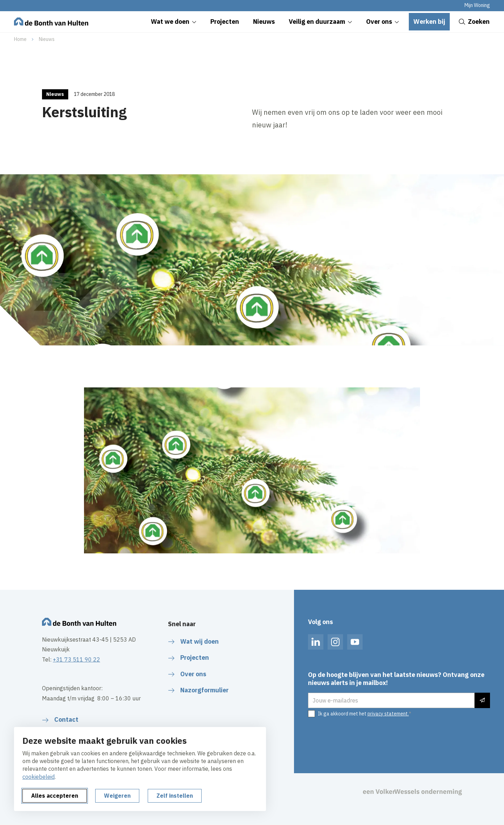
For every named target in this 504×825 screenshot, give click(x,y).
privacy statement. (388, 714)
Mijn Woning (477, 5)
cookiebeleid (38, 777)
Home (20, 39)
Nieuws (47, 39)
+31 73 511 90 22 (76, 659)
